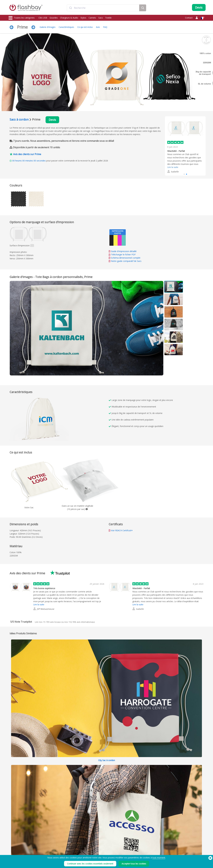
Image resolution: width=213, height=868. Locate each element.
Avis (98, 27)
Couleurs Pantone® (57, 849)
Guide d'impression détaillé (124, 251)
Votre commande (95, 846)
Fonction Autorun (56, 852)
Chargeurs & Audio (69, 18)
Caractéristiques (66, 27)
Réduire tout (197, 680)
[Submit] (70, 8)
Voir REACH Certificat (121, 530)
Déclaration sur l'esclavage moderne (143, 852)
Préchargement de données (60, 846)
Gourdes (54, 18)
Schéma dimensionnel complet (126, 258)
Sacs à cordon (19, 119)
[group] (185, 146)
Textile (108, 18)
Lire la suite (173, 167)
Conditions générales (137, 846)
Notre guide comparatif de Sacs (126, 261)
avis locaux (52, 622)
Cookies (131, 849)
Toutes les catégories (22, 18)
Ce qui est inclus (85, 27)
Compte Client (94, 849)
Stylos (83, 18)
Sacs (101, 18)
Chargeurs (13, 852)
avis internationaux (82, 622)
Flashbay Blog (175, 846)
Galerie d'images (48, 27)
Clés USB (43, 18)
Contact (189, 18)
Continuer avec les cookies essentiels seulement (90, 864)
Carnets (92, 18)
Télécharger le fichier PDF (122, 255)
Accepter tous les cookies (134, 864)
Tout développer (178, 681)
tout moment (159, 858)
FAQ (105, 27)
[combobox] (103, 8)
